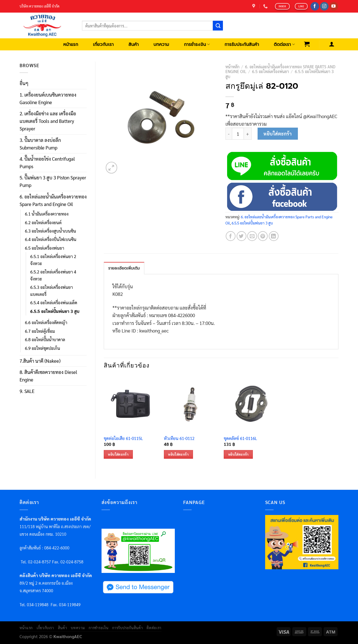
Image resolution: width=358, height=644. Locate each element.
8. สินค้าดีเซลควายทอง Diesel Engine (48, 376)
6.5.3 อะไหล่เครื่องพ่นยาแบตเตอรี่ (51, 291)
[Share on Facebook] (231, 236)
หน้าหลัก (232, 67)
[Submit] (218, 26)
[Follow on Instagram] (324, 6)
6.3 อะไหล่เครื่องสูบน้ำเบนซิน (50, 231)
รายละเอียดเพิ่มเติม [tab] (124, 268)
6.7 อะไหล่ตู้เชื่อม (40, 331)
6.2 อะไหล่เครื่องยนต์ (43, 223)
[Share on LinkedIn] (274, 236)
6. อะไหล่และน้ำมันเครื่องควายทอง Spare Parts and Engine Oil (53, 200)
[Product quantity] (238, 134)
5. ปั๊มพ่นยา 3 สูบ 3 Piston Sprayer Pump (53, 181)
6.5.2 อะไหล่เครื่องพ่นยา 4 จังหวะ (53, 275)
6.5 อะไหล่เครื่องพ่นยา (44, 248)
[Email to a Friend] (252, 236)
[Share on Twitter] (242, 236)
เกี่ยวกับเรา (103, 44)
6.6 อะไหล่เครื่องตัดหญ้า (46, 322)
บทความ (161, 44)
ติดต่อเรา (284, 44)
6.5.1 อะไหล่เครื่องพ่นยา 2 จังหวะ (53, 260)
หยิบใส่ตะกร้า (278, 134)
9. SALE (27, 391)
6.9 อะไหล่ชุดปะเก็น (43, 348)
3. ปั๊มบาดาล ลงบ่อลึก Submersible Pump (40, 144)
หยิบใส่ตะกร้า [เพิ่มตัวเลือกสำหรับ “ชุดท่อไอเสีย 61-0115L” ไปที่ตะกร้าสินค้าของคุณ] (118, 454)
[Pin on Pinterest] (263, 236)
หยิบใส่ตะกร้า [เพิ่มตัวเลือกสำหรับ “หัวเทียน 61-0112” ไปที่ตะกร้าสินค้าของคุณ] (178, 454)
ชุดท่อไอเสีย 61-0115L (123, 438)
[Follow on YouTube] (334, 6)
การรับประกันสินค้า (242, 44)
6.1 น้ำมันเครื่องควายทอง (47, 214)
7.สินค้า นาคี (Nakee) (40, 361)
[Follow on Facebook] (315, 6)
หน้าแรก (71, 44)
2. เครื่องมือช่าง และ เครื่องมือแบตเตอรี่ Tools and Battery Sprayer (48, 121)
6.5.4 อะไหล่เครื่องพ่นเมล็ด (54, 303)
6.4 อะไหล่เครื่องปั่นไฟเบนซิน (51, 239)
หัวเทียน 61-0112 (179, 438)
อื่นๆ (24, 83)
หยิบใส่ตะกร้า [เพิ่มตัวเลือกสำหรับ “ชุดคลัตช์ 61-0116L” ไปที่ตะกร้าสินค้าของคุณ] (238, 454)
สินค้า (134, 44)
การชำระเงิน (197, 44)
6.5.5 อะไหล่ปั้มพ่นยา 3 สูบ (55, 311)
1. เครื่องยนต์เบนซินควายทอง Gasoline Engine (48, 98)
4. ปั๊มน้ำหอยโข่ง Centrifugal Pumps (47, 162)
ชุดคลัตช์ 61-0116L (240, 438)
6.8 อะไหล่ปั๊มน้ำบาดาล (45, 339)
